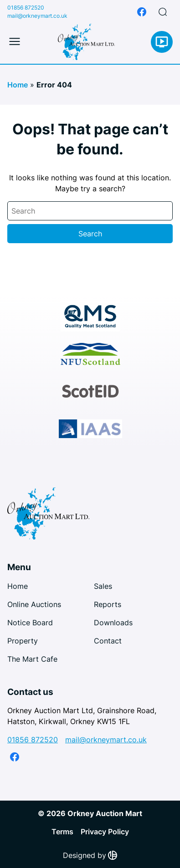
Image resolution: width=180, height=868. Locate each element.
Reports (108, 604)
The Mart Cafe (32, 659)
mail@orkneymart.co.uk (37, 16)
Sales (103, 586)
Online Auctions (34, 604)
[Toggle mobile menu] (15, 42)
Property (23, 641)
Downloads (113, 623)
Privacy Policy (105, 832)
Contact (108, 641)
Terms (62, 832)
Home (18, 85)
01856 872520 (26, 8)
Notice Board (30, 623)
